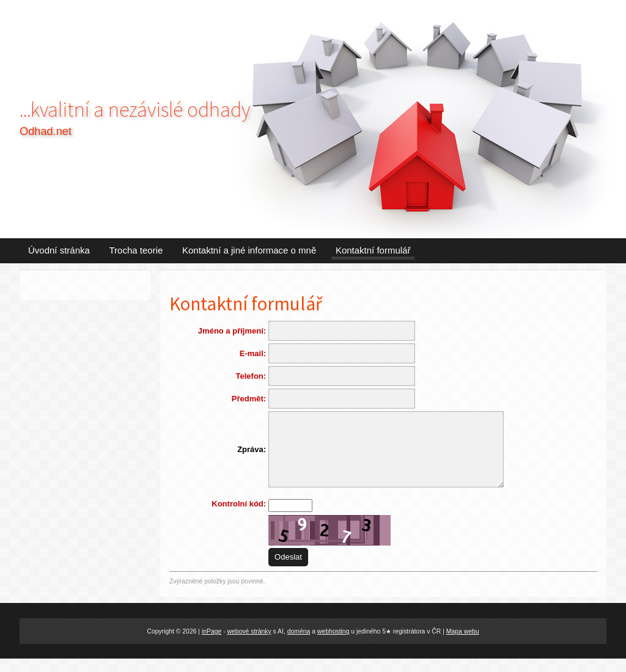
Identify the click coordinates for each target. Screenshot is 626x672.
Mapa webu (463, 644)
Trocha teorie (136, 250)
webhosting (333, 644)
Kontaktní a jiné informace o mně (249, 250)
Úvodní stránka (59, 250)
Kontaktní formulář (373, 250)
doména (299, 644)
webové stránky (249, 644)
